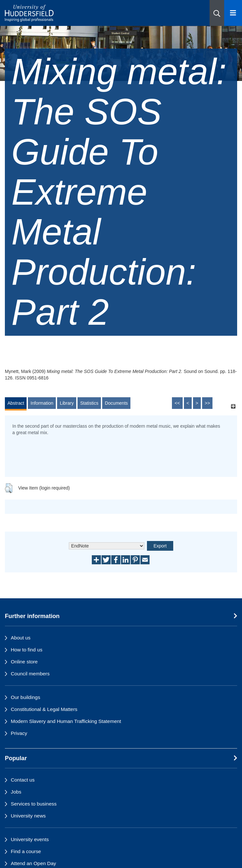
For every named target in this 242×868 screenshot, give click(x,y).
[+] (233, 406)
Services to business (34, 804)
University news (28, 816)
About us (21, 638)
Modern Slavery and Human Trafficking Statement (66, 721)
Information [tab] (42, 403)
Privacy (19, 733)
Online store (24, 662)
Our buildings (25, 697)
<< (177, 403)
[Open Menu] (233, 13)
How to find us (27, 650)
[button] (217, 13)
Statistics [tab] (89, 403)
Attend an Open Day (33, 863)
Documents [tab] (116, 403)
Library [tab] (67, 403)
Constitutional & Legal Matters (44, 709)
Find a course (26, 851)
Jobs (16, 792)
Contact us (23, 780)
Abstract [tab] (16, 403)
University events (30, 839)
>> (207, 403)
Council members (30, 674)
